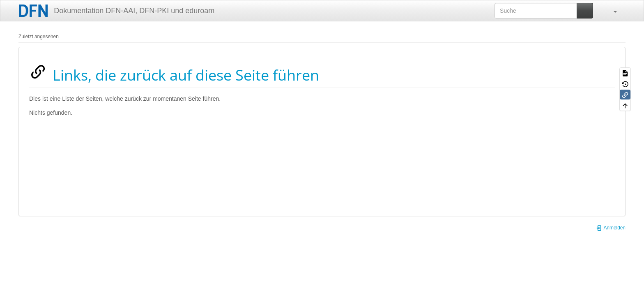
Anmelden (611, 228)
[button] (611, 11)
